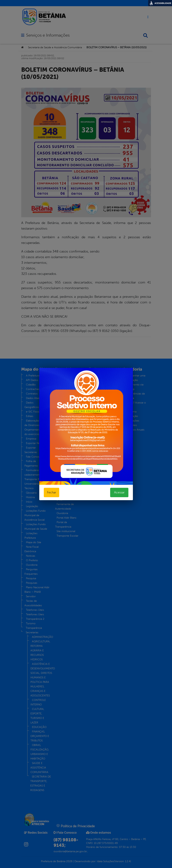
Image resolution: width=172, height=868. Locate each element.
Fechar (52, 492)
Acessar (119, 492)
